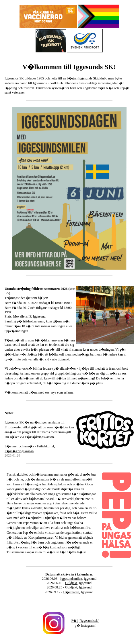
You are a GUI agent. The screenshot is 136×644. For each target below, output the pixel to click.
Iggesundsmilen (71, 579)
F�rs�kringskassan (19, 451)
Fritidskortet (45, 446)
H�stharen (71, 592)
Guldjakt (71, 583)
